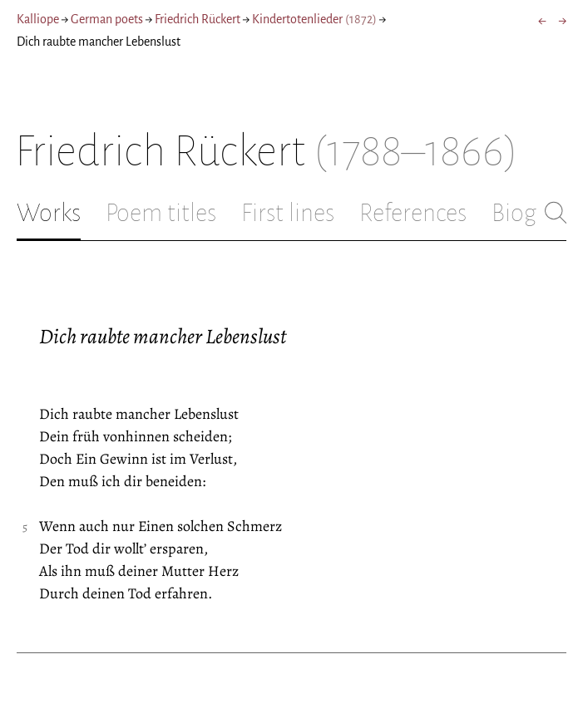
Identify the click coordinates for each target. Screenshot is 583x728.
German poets (107, 19)
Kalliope (38, 19)
